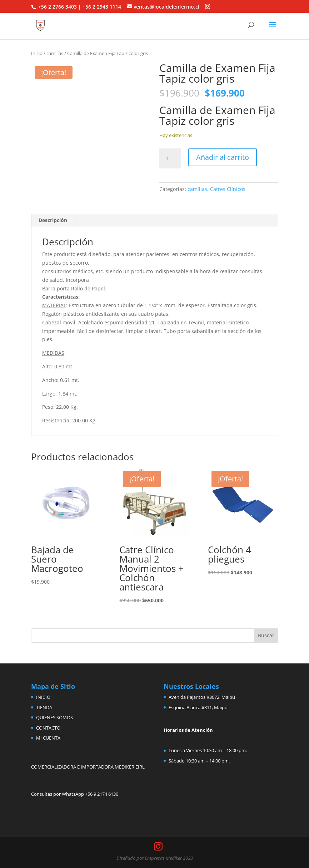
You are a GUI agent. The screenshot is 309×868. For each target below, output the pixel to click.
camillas (55, 53)
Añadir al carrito (223, 157)
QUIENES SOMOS (54, 717)
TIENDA (44, 707)
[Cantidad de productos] (170, 158)
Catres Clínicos (228, 189)
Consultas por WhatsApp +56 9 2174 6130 (75, 794)
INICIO (43, 697)
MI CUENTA (48, 738)
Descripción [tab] (53, 220)
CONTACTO (48, 728)
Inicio (37, 53)
